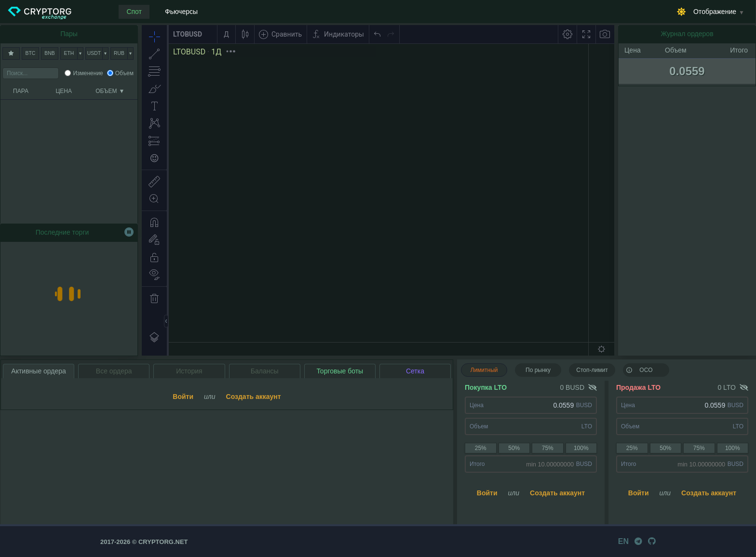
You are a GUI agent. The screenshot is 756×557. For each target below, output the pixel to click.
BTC (31, 53)
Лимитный (484, 370)
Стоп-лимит (592, 370)
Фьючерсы (181, 12)
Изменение (88, 73)
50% (514, 448)
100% (581, 448)
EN (623, 541)
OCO (639, 370)
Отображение (715, 12)
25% (481, 448)
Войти (487, 493)
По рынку (538, 370)
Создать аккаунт (557, 493)
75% (548, 448)
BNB (49, 53)
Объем (124, 73)
